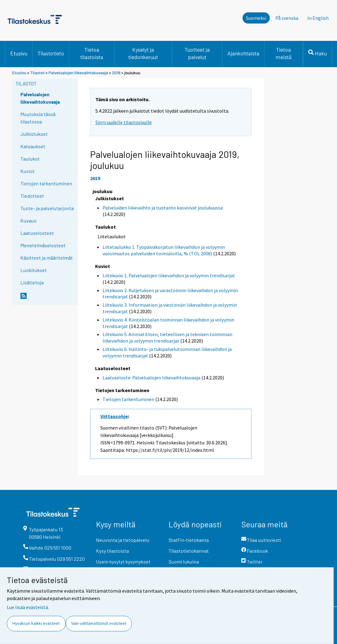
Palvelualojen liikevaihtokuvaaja (78, 73)
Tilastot (37, 73)
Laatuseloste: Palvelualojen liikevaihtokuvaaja (151, 378)
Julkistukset (34, 134)
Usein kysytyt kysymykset (123, 562)
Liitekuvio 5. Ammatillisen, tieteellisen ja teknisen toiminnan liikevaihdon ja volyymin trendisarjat (167, 337)
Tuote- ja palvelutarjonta (47, 208)
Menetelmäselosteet (43, 245)
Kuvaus (28, 220)
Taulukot (30, 159)
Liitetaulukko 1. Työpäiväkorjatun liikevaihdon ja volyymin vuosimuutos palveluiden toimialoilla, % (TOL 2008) (164, 250)
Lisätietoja (32, 282)
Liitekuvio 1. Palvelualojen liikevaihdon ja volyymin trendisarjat (169, 275)
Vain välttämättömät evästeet (99, 623)
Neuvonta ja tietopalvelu (123, 540)
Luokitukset (34, 270)
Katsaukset (33, 146)
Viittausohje (114, 416)
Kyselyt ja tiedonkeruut (143, 53)
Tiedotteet (32, 196)
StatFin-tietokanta (189, 540)
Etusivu (19, 53)
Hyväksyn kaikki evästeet (36, 623)
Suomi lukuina (184, 562)
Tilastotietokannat (189, 551)
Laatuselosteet (37, 233)
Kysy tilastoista (112, 551)
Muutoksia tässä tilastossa (38, 118)
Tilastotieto (51, 53)
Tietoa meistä (284, 53)
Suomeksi (256, 18)
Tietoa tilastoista (92, 53)
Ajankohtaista (243, 53)
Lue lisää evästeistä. (28, 607)
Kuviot (28, 171)
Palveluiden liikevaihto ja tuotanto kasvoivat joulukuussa (163, 208)
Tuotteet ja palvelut (197, 53)
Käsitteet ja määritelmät (47, 258)
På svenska (287, 18)
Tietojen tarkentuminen (46, 183)
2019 (116, 73)
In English (318, 18)
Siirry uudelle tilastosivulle (124, 122)
